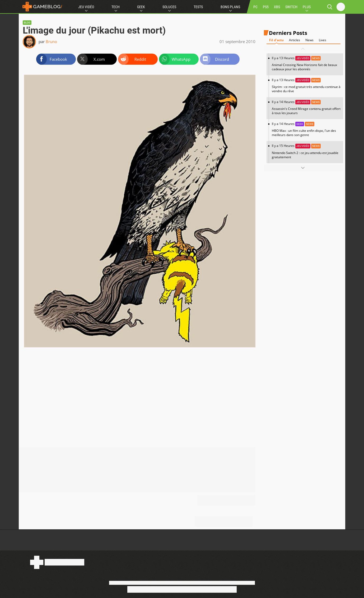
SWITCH (291, 7)
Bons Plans (230, 7)
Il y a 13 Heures (306, 64)
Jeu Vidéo (86, 7)
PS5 (266, 7)
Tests (198, 7)
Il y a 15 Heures (306, 151)
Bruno (51, 41)
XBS (277, 7)
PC (255, 7)
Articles (295, 40)
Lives (323, 40)
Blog (27, 23)
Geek (141, 7)
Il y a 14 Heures (306, 107)
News (309, 40)
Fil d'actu (276, 40)
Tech (116, 7)
